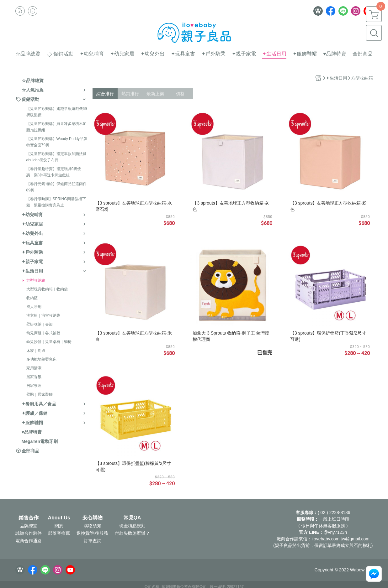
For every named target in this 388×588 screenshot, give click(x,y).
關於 (59, 526)
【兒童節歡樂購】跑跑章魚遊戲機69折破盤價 (57, 112)
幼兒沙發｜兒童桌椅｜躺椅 (49, 342)
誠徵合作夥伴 (29, 533)
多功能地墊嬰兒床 (41, 359)
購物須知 (93, 526)
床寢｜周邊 (36, 351)
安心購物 (93, 518)
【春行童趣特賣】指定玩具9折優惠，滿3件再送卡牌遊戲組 (54, 172)
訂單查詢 (93, 541)
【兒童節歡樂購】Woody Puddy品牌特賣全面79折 (57, 142)
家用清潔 (34, 368)
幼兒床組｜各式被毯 (43, 333)
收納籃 (32, 298)
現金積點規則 (132, 526)
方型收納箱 (36, 280)
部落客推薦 (59, 533)
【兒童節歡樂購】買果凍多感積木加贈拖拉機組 (56, 127)
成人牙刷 (34, 307)
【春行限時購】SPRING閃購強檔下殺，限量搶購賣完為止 (56, 202)
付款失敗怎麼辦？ (132, 533)
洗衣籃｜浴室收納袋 (43, 315)
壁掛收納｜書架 (40, 324)
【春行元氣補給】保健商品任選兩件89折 (56, 187)
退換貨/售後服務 (93, 533)
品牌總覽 (29, 526)
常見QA (132, 518)
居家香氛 (34, 377)
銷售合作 (29, 518)
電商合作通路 (29, 541)
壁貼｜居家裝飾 (40, 394)
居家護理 (34, 386)
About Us (59, 518)
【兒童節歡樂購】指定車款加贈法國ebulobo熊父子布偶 (56, 157)
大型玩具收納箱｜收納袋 (47, 289)
